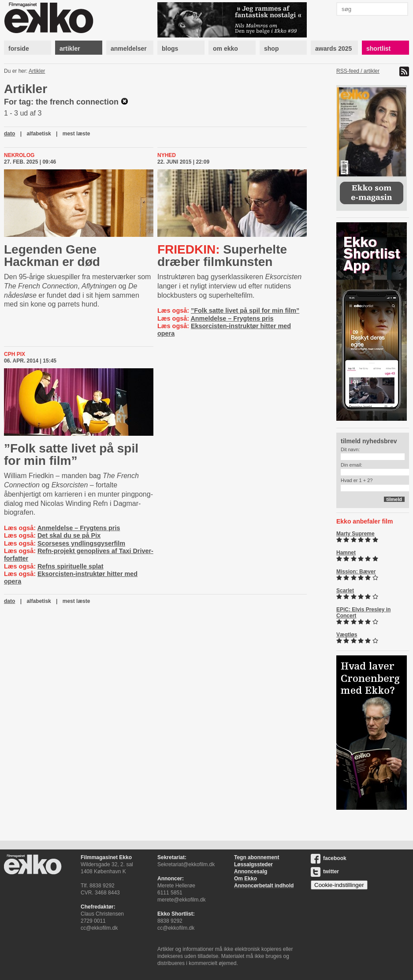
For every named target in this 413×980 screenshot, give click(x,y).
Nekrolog (19, 155)
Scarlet (345, 591)
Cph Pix (15, 354)
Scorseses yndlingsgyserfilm (81, 543)
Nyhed (167, 155)
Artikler (37, 71)
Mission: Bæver (356, 572)
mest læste (76, 134)
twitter (325, 872)
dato (9, 134)
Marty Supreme (355, 534)
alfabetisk (39, 134)
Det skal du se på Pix (69, 535)
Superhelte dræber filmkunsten (222, 256)
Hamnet (346, 553)
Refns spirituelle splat (71, 566)
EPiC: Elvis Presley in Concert (363, 613)
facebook (329, 858)
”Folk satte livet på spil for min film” (245, 310)
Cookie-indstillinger (339, 885)
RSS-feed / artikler (358, 71)
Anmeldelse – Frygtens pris (232, 318)
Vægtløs (347, 635)
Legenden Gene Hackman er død (52, 256)
